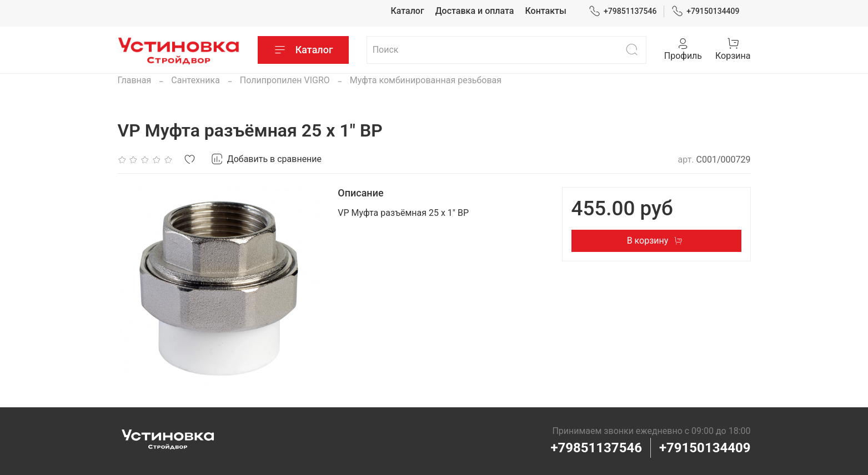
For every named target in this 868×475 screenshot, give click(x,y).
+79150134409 (706, 11)
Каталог (407, 11)
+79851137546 (623, 11)
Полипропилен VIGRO (285, 80)
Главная (135, 80)
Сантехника (195, 80)
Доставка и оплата (475, 11)
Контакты (545, 11)
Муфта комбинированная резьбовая (426, 80)
